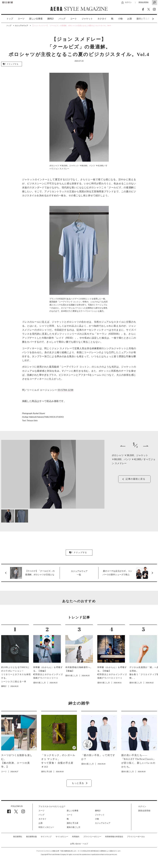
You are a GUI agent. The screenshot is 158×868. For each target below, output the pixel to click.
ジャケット (87, 19)
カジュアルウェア (103, 823)
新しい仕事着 (36, 19)
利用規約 (76, 837)
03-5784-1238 (65, 390)
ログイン (128, 2)
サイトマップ (46, 837)
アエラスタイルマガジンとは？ (52, 806)
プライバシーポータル (136, 837)
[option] (7, 19)
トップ (10, 19)
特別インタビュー (46, 827)
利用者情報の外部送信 (114, 837)
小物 (120, 19)
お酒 (130, 19)
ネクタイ (102, 19)
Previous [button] (123, 446)
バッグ (62, 19)
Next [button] (147, 19)
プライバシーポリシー (92, 837)
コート (74, 19)
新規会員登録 (143, 2)
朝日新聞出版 (31, 837)
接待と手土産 (73, 823)
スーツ (21, 19)
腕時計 (51, 19)
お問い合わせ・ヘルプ (79, 844)
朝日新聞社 (18, 837)
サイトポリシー (62, 837)
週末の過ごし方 (74, 827)
